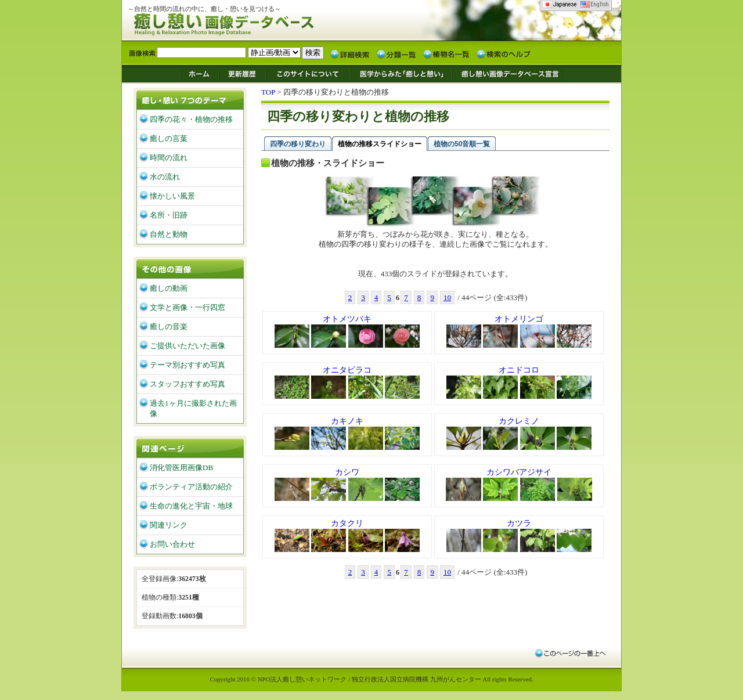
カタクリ (347, 536)
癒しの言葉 (169, 138)
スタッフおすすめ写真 (187, 384)
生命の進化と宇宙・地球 (191, 506)
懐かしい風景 (172, 196)
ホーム (199, 73)
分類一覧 (396, 53)
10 (447, 297)
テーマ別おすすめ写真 (187, 365)
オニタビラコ (347, 383)
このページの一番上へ (570, 653)
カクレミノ (519, 434)
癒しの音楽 (169, 326)
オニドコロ (519, 383)
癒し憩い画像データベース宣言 (508, 73)
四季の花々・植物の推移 (191, 119)
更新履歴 (242, 73)
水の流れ (165, 177)
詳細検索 (350, 53)
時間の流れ (169, 158)
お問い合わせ (172, 544)
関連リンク (169, 525)
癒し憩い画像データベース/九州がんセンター (253, 22)
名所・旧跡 (169, 215)
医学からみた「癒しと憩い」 (401, 73)
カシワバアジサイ (519, 485)
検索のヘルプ (503, 53)
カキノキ (347, 434)
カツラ (519, 536)
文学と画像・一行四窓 (187, 307)
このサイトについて (308, 73)
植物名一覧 (446, 53)
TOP (268, 92)
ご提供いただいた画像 (187, 346)
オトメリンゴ (519, 332)
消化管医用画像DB (181, 468)
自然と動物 (169, 234)
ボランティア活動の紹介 (191, 487)
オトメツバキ (347, 332)
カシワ (347, 485)
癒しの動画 (169, 288)
